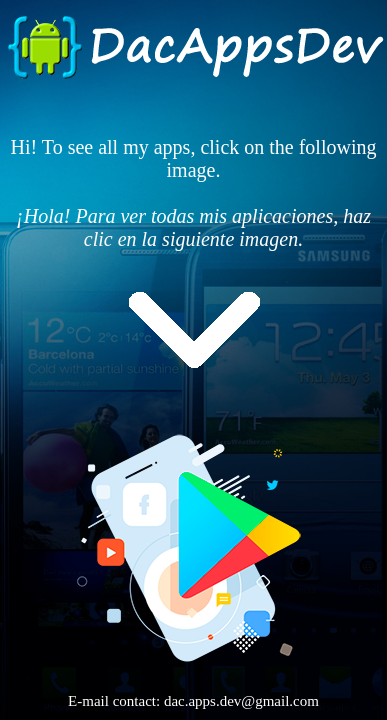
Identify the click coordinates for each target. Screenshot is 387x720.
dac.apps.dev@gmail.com (241, 701)
